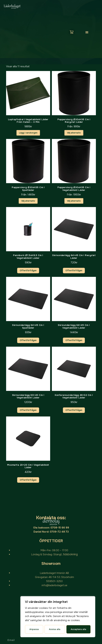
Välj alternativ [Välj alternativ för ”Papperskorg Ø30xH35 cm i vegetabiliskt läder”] (74, 201)
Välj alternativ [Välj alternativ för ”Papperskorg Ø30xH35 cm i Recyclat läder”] (74, 133)
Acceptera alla (78, 629)
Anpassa (34, 629)
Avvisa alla (55, 629)
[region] (58, 617)
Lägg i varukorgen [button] (28, 133)
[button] (87, 32)
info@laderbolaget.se (54, 523)
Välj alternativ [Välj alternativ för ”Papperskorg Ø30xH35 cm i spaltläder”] (28, 201)
